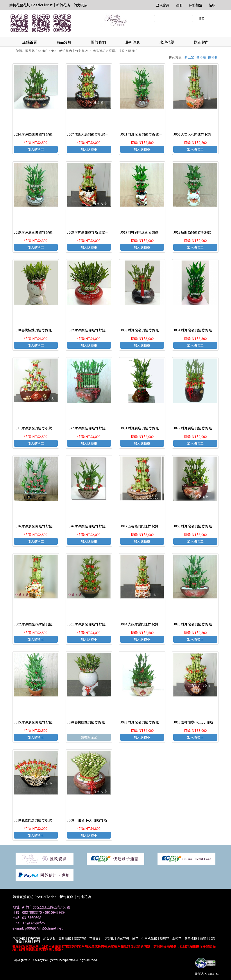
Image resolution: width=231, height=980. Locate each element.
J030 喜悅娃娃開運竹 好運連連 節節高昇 (43, 330)
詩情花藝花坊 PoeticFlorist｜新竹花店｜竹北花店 (48, 5)
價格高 (201, 57)
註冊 (179, 5)
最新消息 (133, 42)
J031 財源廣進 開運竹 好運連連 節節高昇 (150, 428)
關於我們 (98, 42)
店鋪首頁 (30, 42)
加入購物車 (36, 149)
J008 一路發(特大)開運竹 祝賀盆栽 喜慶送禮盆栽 (102, 820)
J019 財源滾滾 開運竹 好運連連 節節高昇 (43, 232)
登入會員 (163, 5)
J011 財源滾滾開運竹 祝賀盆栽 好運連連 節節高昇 (50, 428)
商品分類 (64, 42)
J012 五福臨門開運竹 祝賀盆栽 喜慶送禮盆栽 (153, 526)
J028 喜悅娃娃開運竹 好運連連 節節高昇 (96, 722)
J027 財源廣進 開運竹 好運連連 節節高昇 (96, 428)
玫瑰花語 (167, 42)
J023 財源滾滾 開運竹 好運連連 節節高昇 (150, 722)
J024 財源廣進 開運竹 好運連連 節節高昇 (43, 134)
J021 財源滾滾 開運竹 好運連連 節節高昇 (150, 134)
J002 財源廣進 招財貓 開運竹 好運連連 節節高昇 (49, 624)
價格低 (213, 57)
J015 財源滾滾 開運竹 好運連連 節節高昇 (43, 722)
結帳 (212, 5)
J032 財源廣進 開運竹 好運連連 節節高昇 (96, 330)
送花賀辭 (201, 42)
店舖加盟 (196, 5)
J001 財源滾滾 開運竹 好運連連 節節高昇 (96, 624)
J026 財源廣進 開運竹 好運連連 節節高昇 (96, 526)
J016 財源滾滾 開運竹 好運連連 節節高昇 (43, 526)
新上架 (189, 57)
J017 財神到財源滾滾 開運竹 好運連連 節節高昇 (155, 232)
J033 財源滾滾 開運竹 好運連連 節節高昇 (150, 330)
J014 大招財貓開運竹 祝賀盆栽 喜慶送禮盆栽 (153, 624)
